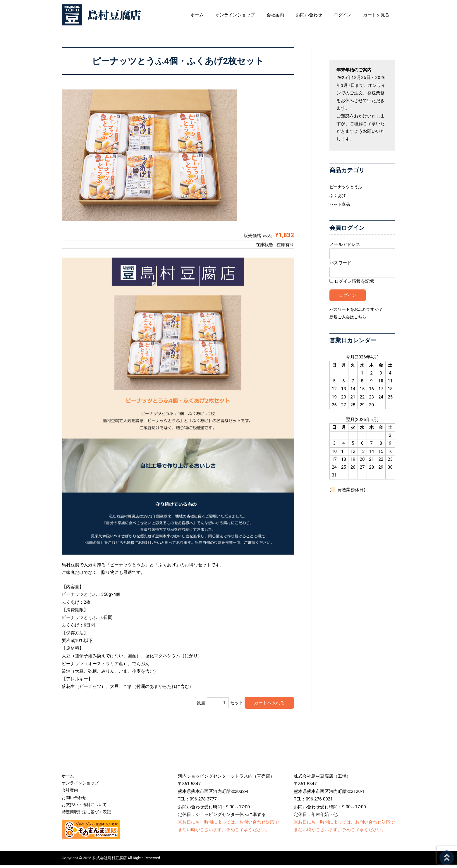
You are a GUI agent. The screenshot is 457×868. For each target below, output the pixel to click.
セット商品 (340, 204)
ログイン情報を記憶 (352, 282)
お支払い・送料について (86, 807)
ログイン (351, 15)
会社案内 (290, 15)
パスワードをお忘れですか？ (358, 310)
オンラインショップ (253, 15)
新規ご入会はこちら (349, 318)
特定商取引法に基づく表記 (88, 814)
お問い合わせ (321, 15)
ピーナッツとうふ (347, 187)
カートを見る (382, 15)
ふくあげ (338, 196)
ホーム (218, 15)
